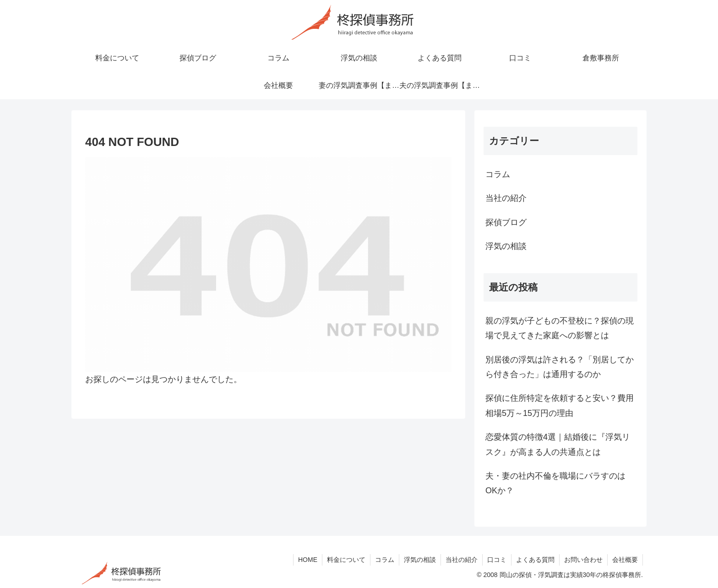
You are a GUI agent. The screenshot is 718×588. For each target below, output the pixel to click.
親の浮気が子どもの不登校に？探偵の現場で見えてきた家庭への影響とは (560, 328)
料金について (346, 560)
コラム (385, 560)
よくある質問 (535, 560)
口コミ (497, 560)
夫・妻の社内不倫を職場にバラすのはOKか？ (555, 483)
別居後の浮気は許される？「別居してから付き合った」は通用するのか (560, 367)
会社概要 (625, 560)
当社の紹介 (462, 560)
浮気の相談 (420, 560)
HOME (308, 560)
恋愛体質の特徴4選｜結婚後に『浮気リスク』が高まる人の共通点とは (558, 444)
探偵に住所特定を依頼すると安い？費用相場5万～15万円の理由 (560, 405)
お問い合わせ (583, 560)
